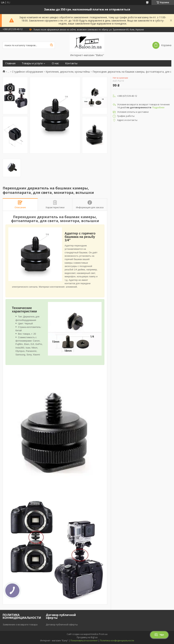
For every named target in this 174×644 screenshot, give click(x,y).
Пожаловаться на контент (84, 641)
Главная (10, 63)
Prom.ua (103, 634)
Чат (159, 635)
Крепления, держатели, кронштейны (68, 72)
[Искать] (51, 45)
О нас (55, 63)
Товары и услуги (32, 63)
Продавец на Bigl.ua (87, 637)
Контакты (71, 63)
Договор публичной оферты (62, 624)
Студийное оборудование (28, 72)
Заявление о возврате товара (20, 624)
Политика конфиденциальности (117, 641)
